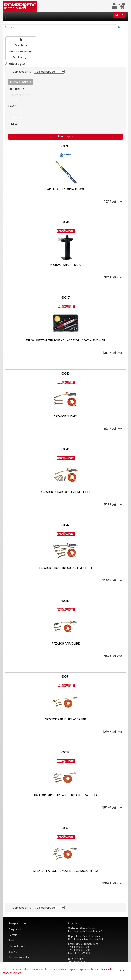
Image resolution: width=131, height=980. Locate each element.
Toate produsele (21, 95)
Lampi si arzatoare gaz (21, 51)
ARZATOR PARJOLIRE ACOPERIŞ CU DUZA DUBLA (65, 795)
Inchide (123, 970)
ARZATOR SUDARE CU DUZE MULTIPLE (65, 492)
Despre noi (15, 929)
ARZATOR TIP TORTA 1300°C (65, 189)
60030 (65, 146)
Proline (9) (17, 112)
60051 (65, 677)
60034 (65, 222)
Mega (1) (17, 118)
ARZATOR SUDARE (65, 416)
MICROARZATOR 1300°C (65, 265)
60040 (65, 374)
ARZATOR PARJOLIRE (66, 644)
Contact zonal (17, 946)
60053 (65, 828)
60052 (65, 752)
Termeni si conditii (19, 957)
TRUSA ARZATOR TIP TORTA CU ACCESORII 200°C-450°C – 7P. (66, 341)
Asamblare (21, 45)
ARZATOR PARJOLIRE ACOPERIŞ (66, 719)
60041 (65, 449)
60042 (65, 525)
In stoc (15, 100)
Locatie (13, 935)
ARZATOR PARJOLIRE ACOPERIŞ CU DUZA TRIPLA (65, 871)
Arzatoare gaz (21, 57)
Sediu (12, 941)
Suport (13, 952)
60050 (65, 601)
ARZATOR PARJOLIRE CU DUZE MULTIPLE (66, 568)
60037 (65, 298)
